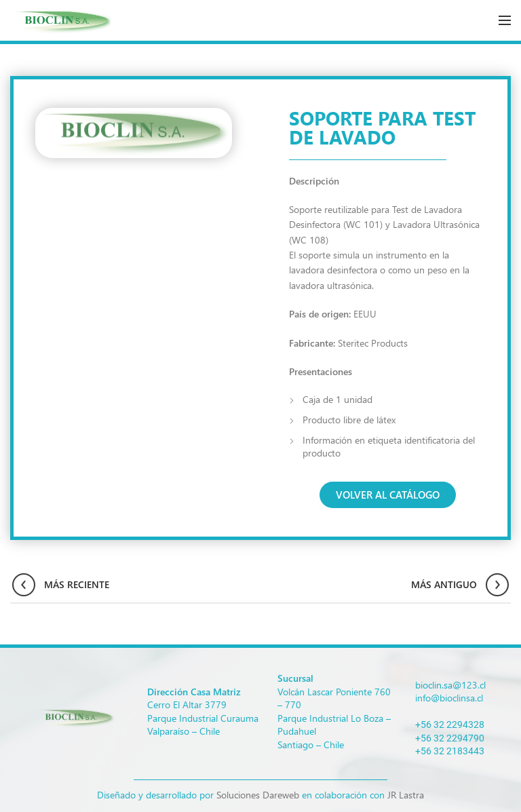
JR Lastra (406, 795)
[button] (388, 495)
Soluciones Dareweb (258, 795)
